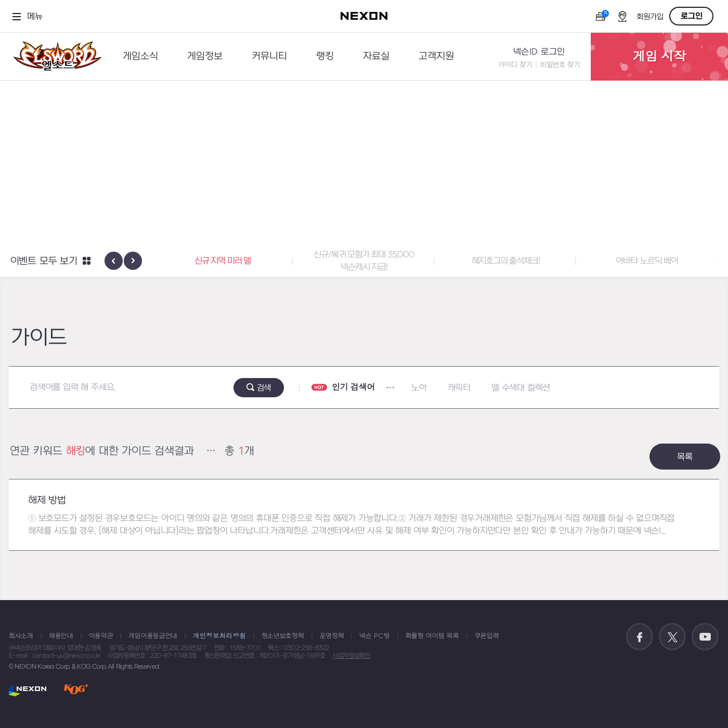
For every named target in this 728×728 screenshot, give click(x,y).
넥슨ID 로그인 (539, 52)
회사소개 (21, 636)
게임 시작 (659, 57)
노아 (419, 388)
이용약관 (101, 636)
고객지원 (436, 56)
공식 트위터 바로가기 (672, 637)
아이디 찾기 (515, 65)
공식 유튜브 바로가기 (705, 637)
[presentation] (114, 261)
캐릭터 (459, 388)
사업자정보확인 (351, 656)
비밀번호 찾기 (560, 65)
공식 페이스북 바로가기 (640, 637)
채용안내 (61, 636)
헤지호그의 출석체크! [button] (506, 261)
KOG (76, 690)
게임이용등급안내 (153, 636)
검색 (264, 388)
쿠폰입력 (487, 636)
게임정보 (205, 56)
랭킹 (325, 56)
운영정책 (332, 636)
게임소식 (140, 56)
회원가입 (650, 17)
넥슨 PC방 (374, 636)
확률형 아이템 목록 (432, 636)
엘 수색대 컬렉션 (521, 388)
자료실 (376, 56)
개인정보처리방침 (219, 636)
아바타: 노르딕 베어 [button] (647, 261)
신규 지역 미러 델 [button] (223, 261)
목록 (685, 457)
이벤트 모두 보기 (44, 261)
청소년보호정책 (283, 636)
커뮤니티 (269, 56)
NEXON (28, 690)
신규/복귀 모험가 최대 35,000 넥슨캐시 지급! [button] (364, 261)
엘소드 (54, 56)
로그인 (692, 16)
